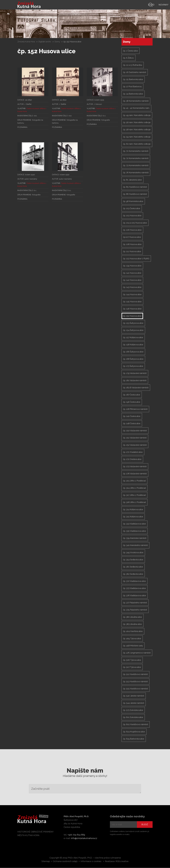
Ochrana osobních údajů (65, 861)
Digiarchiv (138, 5)
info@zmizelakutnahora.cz (84, 838)
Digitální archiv (45, 42)
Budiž (145, 824)
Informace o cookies (91, 861)
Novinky (86, 5)
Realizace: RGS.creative (117, 861)
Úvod (73, 5)
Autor (124, 5)
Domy (57, 42)
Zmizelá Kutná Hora (26, 42)
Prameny (111, 5)
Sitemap (46, 861)
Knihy (98, 5)
